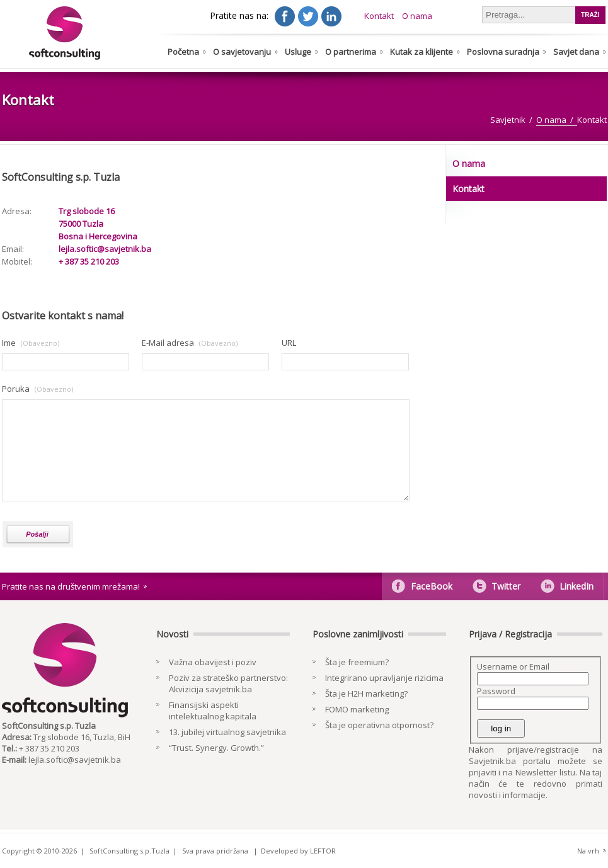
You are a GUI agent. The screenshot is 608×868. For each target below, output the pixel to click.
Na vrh (588, 851)
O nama (417, 16)
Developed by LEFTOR (298, 851)
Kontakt (379, 16)
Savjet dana (576, 52)
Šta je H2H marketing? (366, 694)
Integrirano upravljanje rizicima (384, 678)
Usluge (298, 52)
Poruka (16, 389)
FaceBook (432, 586)
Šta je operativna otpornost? (379, 725)
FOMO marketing (357, 709)
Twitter (506, 586)
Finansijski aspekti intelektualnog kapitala (213, 711)
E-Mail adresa (168, 343)
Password (496, 691)
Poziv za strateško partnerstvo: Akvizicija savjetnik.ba (228, 683)
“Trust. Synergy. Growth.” (216, 748)
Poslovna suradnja (503, 52)
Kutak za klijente (422, 52)
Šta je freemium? (357, 662)
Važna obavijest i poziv (213, 662)
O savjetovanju (242, 52)
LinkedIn (576, 586)
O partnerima (351, 52)
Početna (183, 52)
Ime (9, 343)
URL (289, 343)
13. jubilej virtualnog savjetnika (227, 732)
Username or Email (513, 666)
